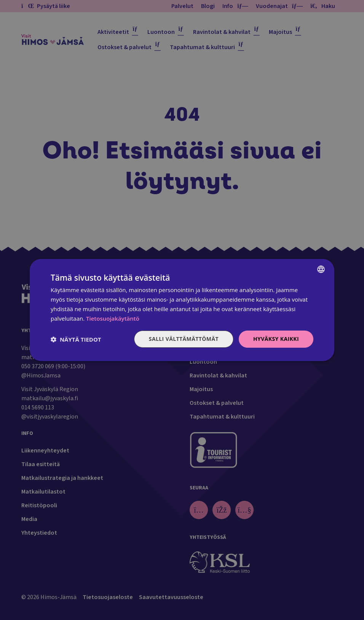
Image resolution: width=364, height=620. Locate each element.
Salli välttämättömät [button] (184, 339)
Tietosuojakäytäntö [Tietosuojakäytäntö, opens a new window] (113, 318)
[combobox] (321, 269)
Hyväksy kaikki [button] (276, 339)
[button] (76, 339)
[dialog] (182, 310)
